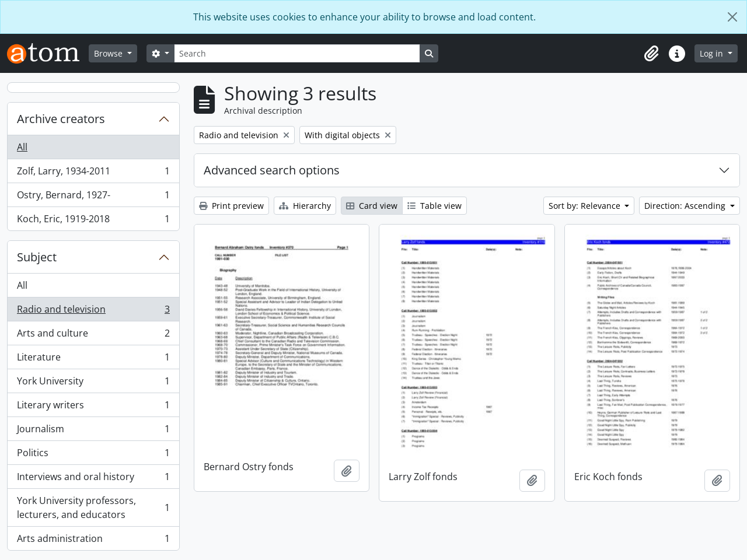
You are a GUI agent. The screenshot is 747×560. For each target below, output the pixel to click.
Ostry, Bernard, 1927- (93, 197)
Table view (434, 206)
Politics (93, 455)
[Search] (297, 53)
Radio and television (93, 312)
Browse (109, 53)
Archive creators (61, 119)
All (22, 147)
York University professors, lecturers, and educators (93, 508)
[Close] (732, 17)
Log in (713, 53)
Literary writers (93, 407)
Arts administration (93, 541)
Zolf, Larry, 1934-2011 (93, 174)
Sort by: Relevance (586, 206)
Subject (37, 257)
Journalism (93, 431)
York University (93, 384)
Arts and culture (93, 336)
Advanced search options (272, 170)
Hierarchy (305, 206)
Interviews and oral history (93, 479)
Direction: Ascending (686, 206)
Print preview (231, 206)
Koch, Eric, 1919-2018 (93, 221)
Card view (372, 206)
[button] (651, 54)
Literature (93, 360)
